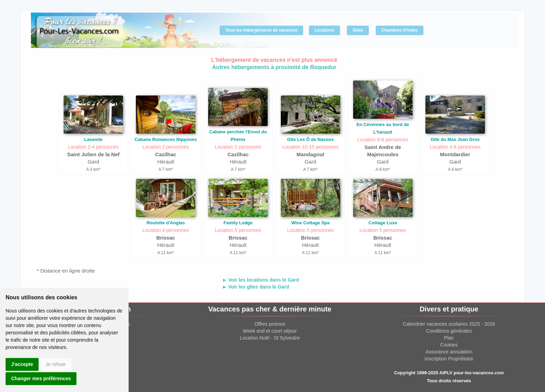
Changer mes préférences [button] (41, 378)
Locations (324, 30)
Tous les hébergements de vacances (261, 30)
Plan (449, 338)
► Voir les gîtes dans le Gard (256, 287)
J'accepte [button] (22, 364)
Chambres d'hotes (399, 30)
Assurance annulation (449, 352)
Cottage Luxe (383, 223)
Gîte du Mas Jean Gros (455, 139)
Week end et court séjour (270, 331)
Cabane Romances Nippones (166, 139)
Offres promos (270, 324)
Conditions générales (449, 331)
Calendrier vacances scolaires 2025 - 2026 (449, 324)
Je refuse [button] (56, 364)
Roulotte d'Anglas (166, 223)
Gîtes (358, 30)
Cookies (449, 345)
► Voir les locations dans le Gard (261, 280)
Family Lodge (238, 223)
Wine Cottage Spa (310, 223)
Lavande (93, 139)
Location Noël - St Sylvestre (270, 338)
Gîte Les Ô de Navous (310, 139)
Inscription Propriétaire (449, 359)
